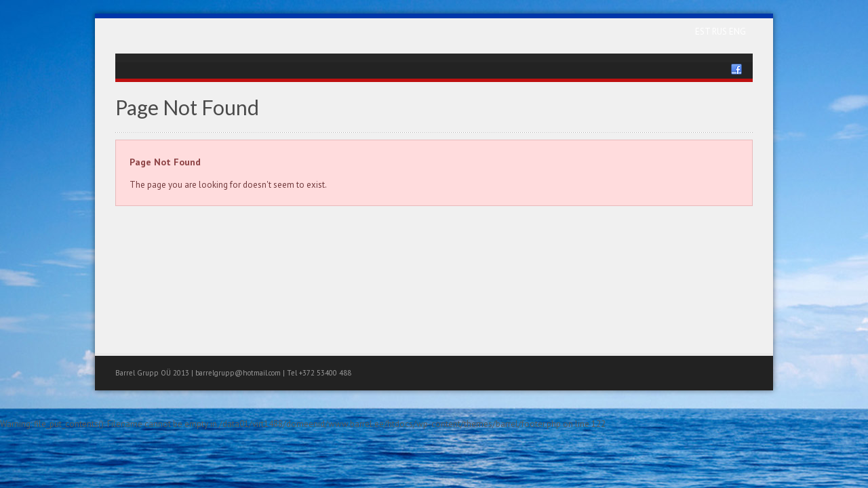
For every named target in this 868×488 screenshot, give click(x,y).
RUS (721, 32)
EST (704, 32)
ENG (737, 32)
